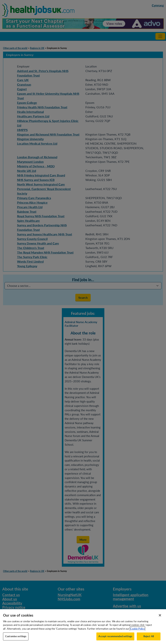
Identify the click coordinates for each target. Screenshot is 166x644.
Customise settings (16, 638)
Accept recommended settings (115, 638)
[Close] (160, 617)
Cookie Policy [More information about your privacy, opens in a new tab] (137, 630)
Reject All (149, 638)
